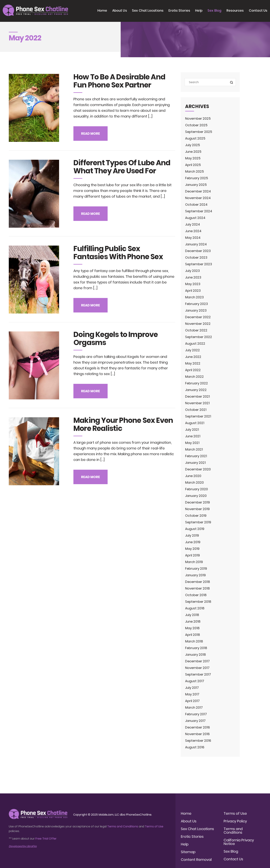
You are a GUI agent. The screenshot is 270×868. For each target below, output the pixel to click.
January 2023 (196, 310)
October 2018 (196, 595)
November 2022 (198, 324)
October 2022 (196, 330)
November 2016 (197, 734)
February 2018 (196, 648)
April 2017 (192, 701)
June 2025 (193, 152)
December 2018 (198, 582)
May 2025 (193, 158)
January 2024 (196, 244)
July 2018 (192, 615)
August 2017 (195, 681)
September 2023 (199, 264)
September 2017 (198, 674)
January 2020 (196, 496)
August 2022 (195, 343)
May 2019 (192, 549)
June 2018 (193, 621)
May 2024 (193, 238)
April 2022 (193, 370)
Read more (91, 134)
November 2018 (197, 588)
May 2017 (192, 694)
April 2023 (193, 291)
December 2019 (197, 502)
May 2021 (192, 443)
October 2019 (196, 516)
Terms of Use (154, 826)
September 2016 (198, 741)
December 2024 (198, 191)
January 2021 (195, 463)
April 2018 (193, 635)
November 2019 (197, 509)
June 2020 (193, 476)
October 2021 (196, 410)
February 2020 (197, 489)
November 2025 (198, 118)
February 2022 (197, 383)
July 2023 (192, 271)
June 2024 (193, 231)
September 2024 (199, 211)
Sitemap (188, 852)
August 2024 (195, 218)
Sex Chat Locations (148, 10)
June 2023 (193, 277)
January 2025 (196, 185)
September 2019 (198, 522)
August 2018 (195, 608)
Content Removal (196, 860)
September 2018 (198, 602)
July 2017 (192, 688)
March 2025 (195, 171)
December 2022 (198, 317)
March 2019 (194, 562)
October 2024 (196, 205)
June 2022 (193, 357)
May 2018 (192, 628)
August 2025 (195, 138)
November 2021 (197, 403)
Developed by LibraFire (23, 846)
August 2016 (195, 747)
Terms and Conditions (123, 826)
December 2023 (198, 251)
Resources (235, 10)
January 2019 (195, 575)
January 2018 (196, 655)
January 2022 (196, 390)
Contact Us (258, 10)
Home (102, 10)
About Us (120, 10)
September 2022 (199, 337)
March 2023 (194, 297)
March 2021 (194, 449)
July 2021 (192, 430)
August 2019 (195, 529)
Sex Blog (214, 10)
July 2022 (192, 350)
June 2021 (193, 436)
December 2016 (197, 727)
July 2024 (193, 224)
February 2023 (197, 304)
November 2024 (198, 198)
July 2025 (193, 145)
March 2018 (194, 641)
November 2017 (197, 668)
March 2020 (194, 482)
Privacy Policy (235, 821)
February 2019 (196, 569)
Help (199, 10)
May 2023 (193, 284)
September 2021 (198, 416)
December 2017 (197, 661)
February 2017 (196, 714)
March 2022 (194, 377)
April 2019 (192, 555)
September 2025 (199, 132)
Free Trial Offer (46, 839)
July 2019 (192, 535)
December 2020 (198, 469)
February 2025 (197, 178)
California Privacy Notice (239, 842)
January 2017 (195, 721)
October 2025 (196, 125)
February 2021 (196, 456)
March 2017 (194, 707)
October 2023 (196, 257)
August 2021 (195, 423)
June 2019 (193, 542)
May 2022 (193, 363)
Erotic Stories (179, 10)
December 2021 (197, 396)
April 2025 (193, 165)
